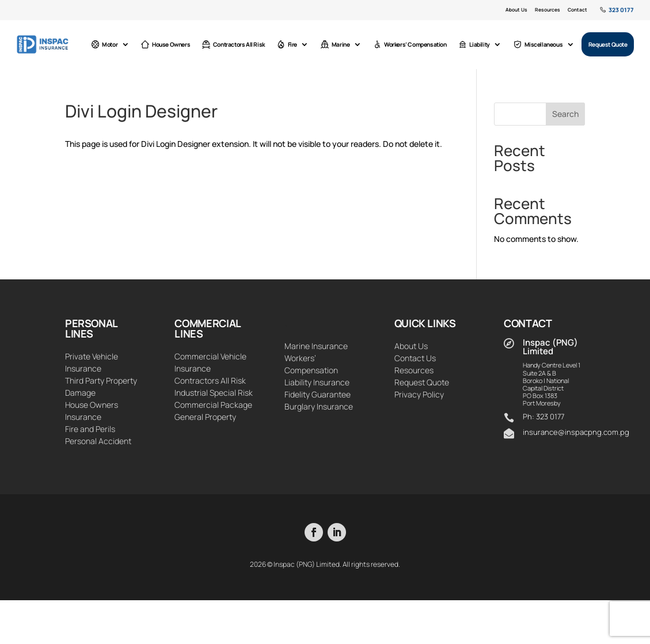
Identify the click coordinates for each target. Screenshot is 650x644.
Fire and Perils (90, 429)
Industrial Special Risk (214, 393)
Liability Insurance (317, 382)
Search (565, 114)
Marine (339, 44)
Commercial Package (213, 405)
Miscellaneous (539, 44)
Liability (476, 44)
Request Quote (608, 44)
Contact (577, 10)
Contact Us (415, 358)
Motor (111, 44)
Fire (290, 44)
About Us (517, 10)
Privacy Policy (419, 394)
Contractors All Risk (237, 44)
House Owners (171, 44)
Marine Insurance (316, 346)
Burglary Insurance (319, 406)
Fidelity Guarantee (318, 394)
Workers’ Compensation (413, 44)
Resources (548, 10)
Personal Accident (98, 441)
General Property (205, 417)
